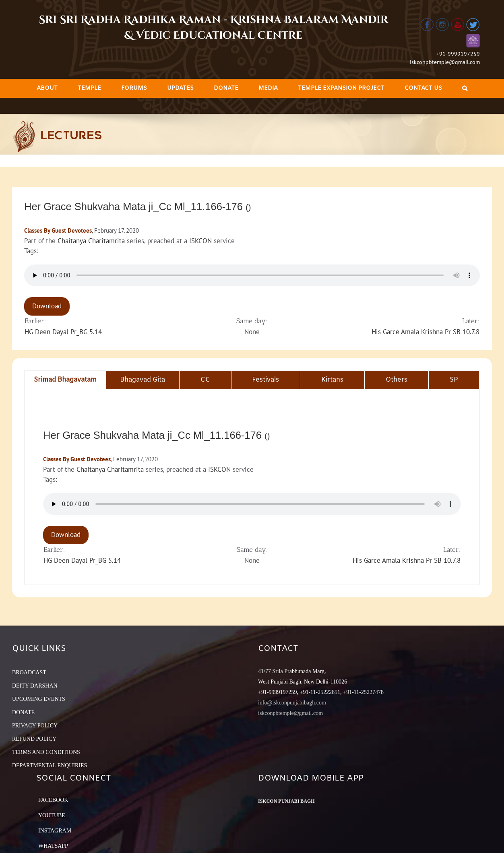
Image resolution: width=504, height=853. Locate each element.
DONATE (23, 712)
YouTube (52, 815)
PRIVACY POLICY (35, 726)
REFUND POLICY (34, 739)
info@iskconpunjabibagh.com (292, 703)
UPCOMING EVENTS (39, 699)
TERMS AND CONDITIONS (46, 752)
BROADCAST (29, 672)
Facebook (53, 800)
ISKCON (200, 241)
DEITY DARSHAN (35, 686)
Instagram (55, 831)
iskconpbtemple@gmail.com (445, 62)
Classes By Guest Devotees (58, 230)
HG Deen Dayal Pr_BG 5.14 (63, 332)
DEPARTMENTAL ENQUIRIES (50, 765)
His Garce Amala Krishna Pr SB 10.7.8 (426, 332)
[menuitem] (47, 88)
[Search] (465, 88)
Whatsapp (53, 846)
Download (47, 306)
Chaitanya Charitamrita (91, 241)
